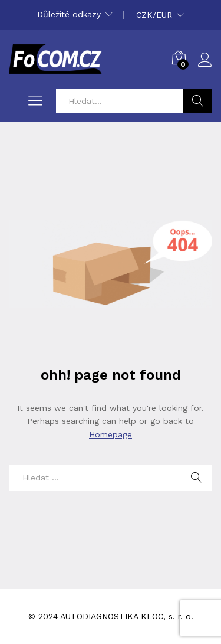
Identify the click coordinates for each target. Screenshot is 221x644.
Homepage (111, 434)
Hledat (198, 101)
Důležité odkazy (69, 14)
